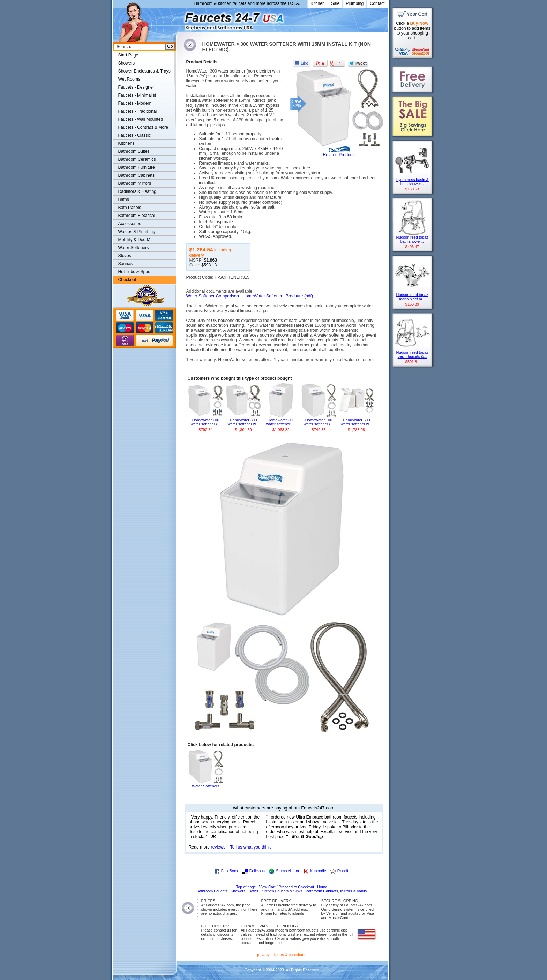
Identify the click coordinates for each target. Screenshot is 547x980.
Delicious (257, 871)
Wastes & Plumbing (137, 232)
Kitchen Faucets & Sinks (282, 891)
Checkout (127, 280)
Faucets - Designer (136, 87)
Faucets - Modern (135, 103)
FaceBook (230, 871)
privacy (263, 955)
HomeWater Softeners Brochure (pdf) (278, 296)
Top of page (246, 887)
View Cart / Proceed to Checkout (287, 887)
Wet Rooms (129, 79)
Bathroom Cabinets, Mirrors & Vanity (336, 891)
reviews (218, 847)
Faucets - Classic (135, 135)
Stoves (125, 256)
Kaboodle (318, 871)
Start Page (128, 55)
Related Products (339, 155)
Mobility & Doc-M (134, 240)
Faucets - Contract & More (143, 127)
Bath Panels (130, 208)
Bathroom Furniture (137, 167)
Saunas (126, 264)
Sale (335, 3)
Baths (124, 199)
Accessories (130, 224)
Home (322, 887)
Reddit (343, 871)
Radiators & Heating (137, 191)
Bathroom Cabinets (137, 175)
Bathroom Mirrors (135, 183)
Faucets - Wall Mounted (141, 119)
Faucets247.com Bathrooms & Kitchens (179, 19)
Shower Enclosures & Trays (144, 71)
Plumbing (355, 3)
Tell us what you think (251, 847)
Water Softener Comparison (213, 296)
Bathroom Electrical (137, 216)
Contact (377, 3)
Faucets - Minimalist (137, 95)
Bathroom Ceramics (137, 159)
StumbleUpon (287, 871)
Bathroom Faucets (212, 891)
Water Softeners (134, 248)
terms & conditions (290, 955)
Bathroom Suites (134, 151)
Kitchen (318, 3)
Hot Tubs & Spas (134, 272)
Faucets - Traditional (138, 111)
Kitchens (126, 143)
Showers (127, 63)
